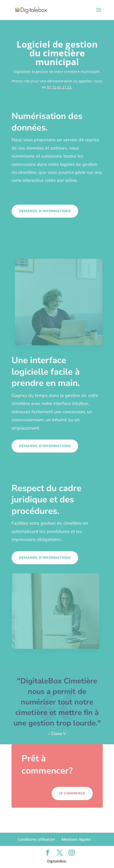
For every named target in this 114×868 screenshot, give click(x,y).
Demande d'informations (45, 211)
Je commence (72, 793)
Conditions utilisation (36, 839)
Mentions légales (76, 839)
